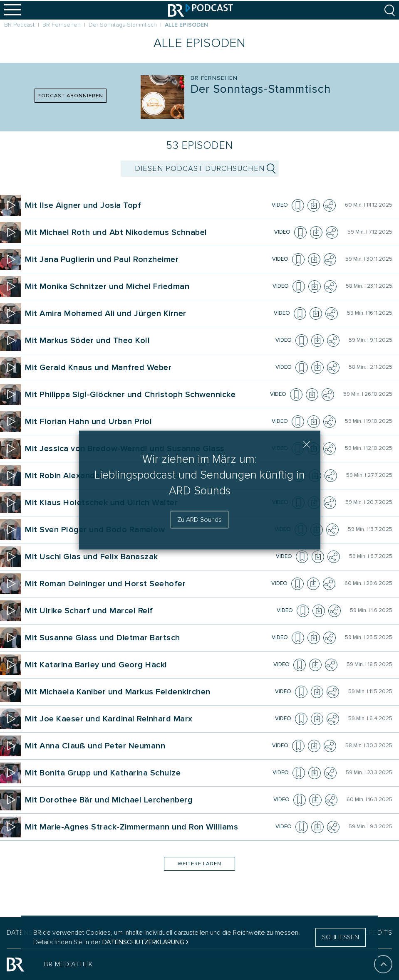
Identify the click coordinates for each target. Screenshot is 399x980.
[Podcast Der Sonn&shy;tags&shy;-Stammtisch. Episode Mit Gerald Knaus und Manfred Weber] (149, 368)
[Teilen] (330, 205)
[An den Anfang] (383, 964)
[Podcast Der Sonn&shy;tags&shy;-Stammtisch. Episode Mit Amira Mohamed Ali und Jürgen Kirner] (148, 314)
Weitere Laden (199, 864)
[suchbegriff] (200, 169)
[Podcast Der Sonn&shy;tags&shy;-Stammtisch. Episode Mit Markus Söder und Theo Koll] (149, 341)
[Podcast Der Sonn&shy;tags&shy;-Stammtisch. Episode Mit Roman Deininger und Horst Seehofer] (147, 584)
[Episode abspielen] (10, 205)
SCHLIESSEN (341, 937)
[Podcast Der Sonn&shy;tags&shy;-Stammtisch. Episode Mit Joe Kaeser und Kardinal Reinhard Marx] (149, 719)
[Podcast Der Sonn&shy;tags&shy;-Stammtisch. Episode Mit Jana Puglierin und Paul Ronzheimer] (147, 259)
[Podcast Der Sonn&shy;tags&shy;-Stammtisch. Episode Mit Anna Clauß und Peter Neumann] (147, 746)
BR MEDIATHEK (68, 964)
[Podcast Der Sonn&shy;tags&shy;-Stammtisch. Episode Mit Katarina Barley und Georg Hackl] (148, 665)
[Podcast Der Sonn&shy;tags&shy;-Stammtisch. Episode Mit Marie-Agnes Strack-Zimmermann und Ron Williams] (149, 827)
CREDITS (378, 933)
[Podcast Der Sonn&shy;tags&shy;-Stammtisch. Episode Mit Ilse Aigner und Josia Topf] (147, 205)
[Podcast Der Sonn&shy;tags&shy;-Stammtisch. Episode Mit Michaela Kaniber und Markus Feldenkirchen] (149, 692)
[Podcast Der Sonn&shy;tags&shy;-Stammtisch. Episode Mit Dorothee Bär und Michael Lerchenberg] (148, 800)
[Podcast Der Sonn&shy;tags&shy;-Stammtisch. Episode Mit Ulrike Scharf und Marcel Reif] (150, 611)
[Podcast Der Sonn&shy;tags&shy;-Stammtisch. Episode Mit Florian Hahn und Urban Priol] (147, 422)
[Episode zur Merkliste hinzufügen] (298, 205)
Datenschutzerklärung (143, 942)
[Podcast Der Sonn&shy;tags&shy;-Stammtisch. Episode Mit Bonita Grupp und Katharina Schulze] (147, 773)
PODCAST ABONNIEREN (70, 96)
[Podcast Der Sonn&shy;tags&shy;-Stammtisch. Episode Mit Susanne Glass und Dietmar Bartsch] (147, 638)
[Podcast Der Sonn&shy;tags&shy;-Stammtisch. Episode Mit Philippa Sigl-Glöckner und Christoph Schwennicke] (146, 395)
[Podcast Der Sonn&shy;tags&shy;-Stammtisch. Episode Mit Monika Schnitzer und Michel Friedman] (147, 286)
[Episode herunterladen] (314, 205)
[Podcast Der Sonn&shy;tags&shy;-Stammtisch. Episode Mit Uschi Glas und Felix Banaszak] (149, 557)
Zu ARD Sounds (199, 520)
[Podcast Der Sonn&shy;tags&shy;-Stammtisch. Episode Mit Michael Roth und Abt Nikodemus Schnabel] (148, 232)
